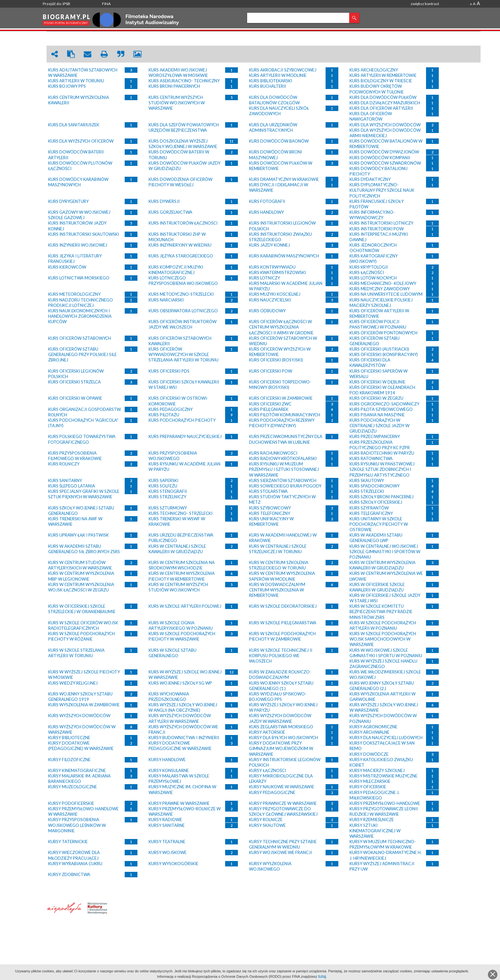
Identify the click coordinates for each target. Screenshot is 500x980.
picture (137, 54)
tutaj (322, 976)
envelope (88, 54)
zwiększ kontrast (425, 4)
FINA (106, 4)
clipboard (71, 54)
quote (121, 54)
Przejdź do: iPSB (56, 4)
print (104, 54)
